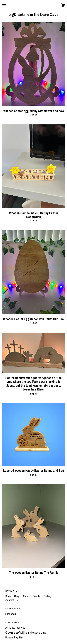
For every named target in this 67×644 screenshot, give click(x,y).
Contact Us (12, 600)
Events (37, 596)
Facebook (11, 614)
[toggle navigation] (4, 4)
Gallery (47, 596)
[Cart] (63, 5)
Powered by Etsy (14, 637)
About (26, 596)
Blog (17, 596)
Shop (8, 596)
